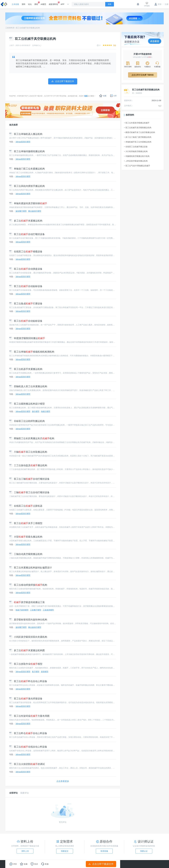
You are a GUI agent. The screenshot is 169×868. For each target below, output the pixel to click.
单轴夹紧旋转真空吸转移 (28, 203)
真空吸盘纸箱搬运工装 (27, 602)
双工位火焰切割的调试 (27, 764)
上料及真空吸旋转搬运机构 (136, 161)
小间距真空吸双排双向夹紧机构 (28, 637)
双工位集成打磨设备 (26, 304)
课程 (36, 3)
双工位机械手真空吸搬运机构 (28, 28)
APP (62, 4)
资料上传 (25, 851)
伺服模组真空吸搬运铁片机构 (137, 156)
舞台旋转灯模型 (35, 211)
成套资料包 (53, 3)
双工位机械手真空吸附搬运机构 (138, 128)
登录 (158, 4)
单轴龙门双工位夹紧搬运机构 (27, 169)
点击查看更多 (63, 781)
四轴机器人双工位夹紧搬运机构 (28, 386)
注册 (166, 4)
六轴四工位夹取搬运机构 (28, 452)
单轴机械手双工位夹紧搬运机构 (138, 142)
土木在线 (15, 4)
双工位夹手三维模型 (26, 523)
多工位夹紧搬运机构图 (27, 650)
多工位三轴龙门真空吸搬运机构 (138, 137)
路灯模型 (36, 411)
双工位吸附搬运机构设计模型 (27, 404)
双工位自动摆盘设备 (26, 269)
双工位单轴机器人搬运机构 (26, 134)
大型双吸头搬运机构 (26, 537)
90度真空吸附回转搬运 (27, 338)
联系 (86, 96)
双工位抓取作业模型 (26, 664)
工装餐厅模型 (36, 610)
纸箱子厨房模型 (22, 610)
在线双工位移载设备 (26, 252)
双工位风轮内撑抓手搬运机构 (27, 186)
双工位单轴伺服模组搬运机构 (27, 151)
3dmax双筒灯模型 (23, 142)
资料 (24, 4)
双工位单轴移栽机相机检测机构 (32, 352)
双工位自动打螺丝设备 (27, 234)
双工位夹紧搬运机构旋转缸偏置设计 (31, 568)
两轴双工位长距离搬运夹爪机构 (32, 438)
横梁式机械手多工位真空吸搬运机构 (140, 132)
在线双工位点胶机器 (26, 506)
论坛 (30, 4)
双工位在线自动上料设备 (28, 747)
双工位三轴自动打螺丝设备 (29, 479)
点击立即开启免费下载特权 (143, 75)
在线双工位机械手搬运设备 (136, 147)
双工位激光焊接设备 (26, 699)
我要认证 (144, 851)
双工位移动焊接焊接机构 (28, 585)
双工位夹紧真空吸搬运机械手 (137, 123)
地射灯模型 (46, 411)
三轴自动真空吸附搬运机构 (26, 554)
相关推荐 (13, 125)
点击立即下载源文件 (101, 864)
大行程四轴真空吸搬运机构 (136, 151)
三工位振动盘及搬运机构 (28, 465)
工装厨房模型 (48, 610)
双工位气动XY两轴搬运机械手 (137, 166)
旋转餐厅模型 (21, 211)
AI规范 (43, 4)
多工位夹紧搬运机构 (26, 221)
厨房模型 (45, 672)
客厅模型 (36, 672)
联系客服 (104, 851)
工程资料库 (10, 28)
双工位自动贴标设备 (26, 286)
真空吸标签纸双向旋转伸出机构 (28, 620)
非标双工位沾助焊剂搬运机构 (27, 421)
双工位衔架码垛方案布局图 (29, 716)
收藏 (103, 96)
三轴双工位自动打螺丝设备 (29, 492)
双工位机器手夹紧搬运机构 (26, 369)
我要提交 (65, 851)
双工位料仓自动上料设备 (28, 681)
